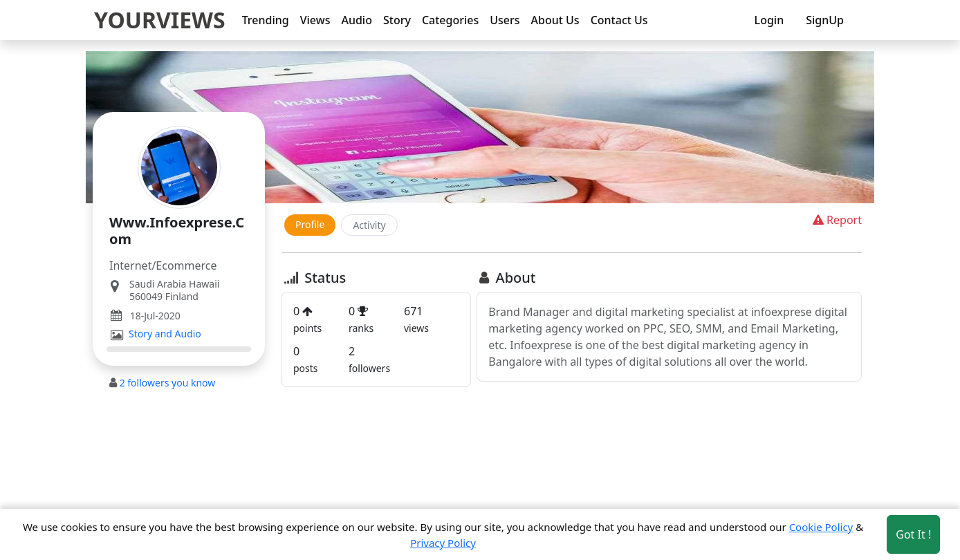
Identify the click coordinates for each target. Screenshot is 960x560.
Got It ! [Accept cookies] (913, 534)
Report (836, 220)
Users (505, 20)
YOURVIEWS (160, 20)
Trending (266, 20)
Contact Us (619, 20)
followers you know (168, 383)
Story (397, 20)
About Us (555, 20)
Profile (310, 224)
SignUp (825, 20)
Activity (369, 225)
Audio (357, 20)
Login (769, 20)
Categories (450, 20)
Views (315, 20)
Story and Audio (165, 334)
